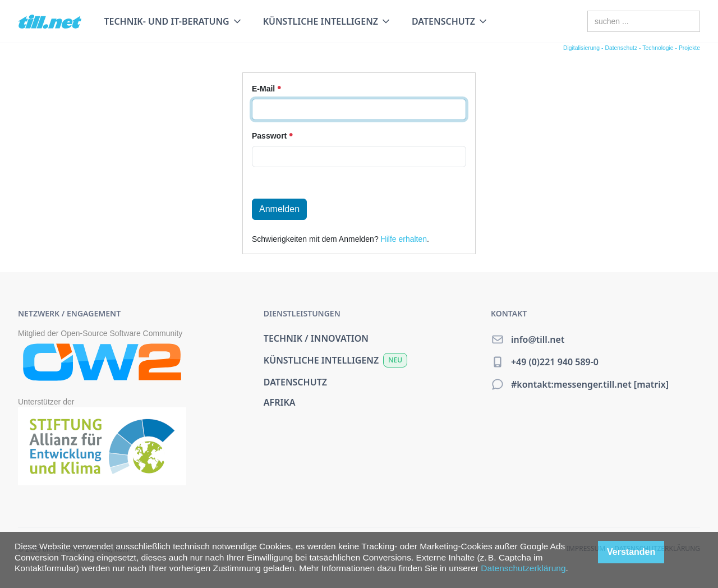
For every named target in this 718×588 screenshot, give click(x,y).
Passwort (272, 136)
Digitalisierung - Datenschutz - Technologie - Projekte (632, 48)
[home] (50, 22)
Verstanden (631, 552)
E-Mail (266, 89)
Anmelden (279, 209)
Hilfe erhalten (404, 239)
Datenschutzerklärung (523, 568)
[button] (173, 21)
